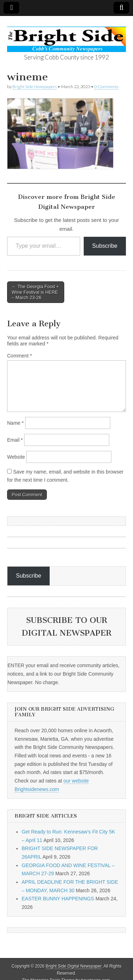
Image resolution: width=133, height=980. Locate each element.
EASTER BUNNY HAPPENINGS (58, 899)
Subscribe (105, 246)
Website (16, 457)
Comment (20, 356)
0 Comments (106, 87)
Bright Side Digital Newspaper (74, 966)
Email (15, 440)
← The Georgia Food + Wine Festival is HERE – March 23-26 (35, 292)
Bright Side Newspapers (35, 87)
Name (15, 423)
